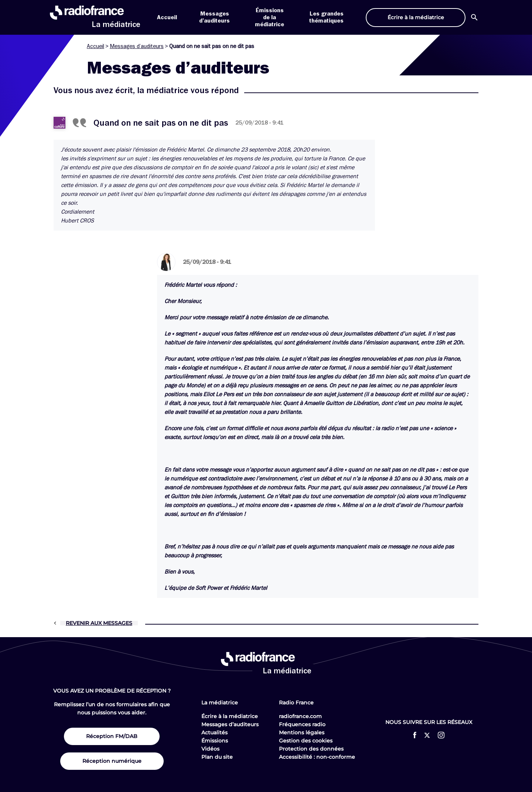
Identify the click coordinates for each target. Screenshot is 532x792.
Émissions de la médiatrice (270, 17)
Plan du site (217, 757)
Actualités (214, 732)
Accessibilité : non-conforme (317, 757)
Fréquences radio (302, 724)
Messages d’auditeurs (137, 46)
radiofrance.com (300, 716)
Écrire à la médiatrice (230, 716)
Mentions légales (302, 732)
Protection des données (311, 749)
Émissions (215, 741)
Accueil (167, 17)
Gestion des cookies (306, 741)
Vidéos (210, 749)
